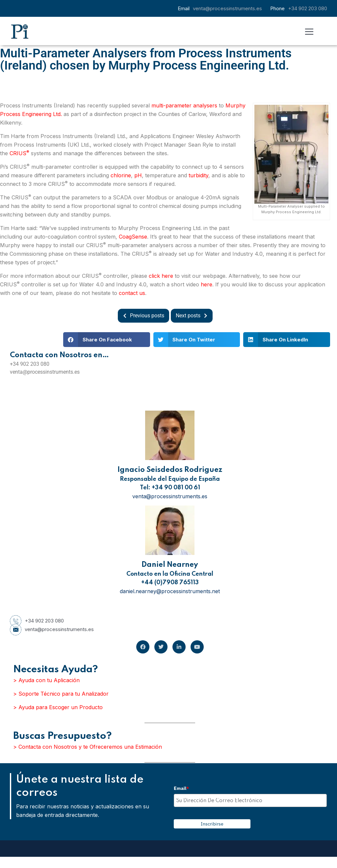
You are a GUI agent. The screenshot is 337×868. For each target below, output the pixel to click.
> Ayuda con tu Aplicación (46, 680)
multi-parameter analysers (184, 105)
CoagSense (133, 237)
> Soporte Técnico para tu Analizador (61, 694)
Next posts (193, 316)
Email (181, 788)
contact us (132, 293)
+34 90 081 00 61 (176, 488)
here (207, 284)
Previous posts (142, 316)
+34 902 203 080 (308, 8)
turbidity (198, 175)
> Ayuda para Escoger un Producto (58, 707)
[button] (107, 340)
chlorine (121, 175)
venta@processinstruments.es (227, 8)
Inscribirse (212, 824)
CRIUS (19, 153)
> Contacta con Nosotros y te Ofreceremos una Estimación (88, 747)
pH (138, 175)
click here (161, 276)
